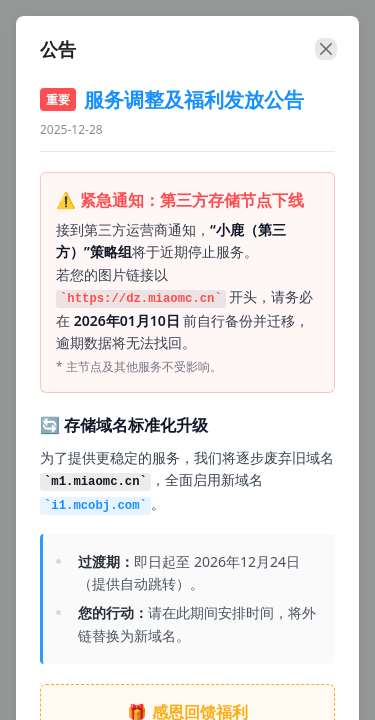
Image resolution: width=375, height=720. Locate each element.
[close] (326, 49)
